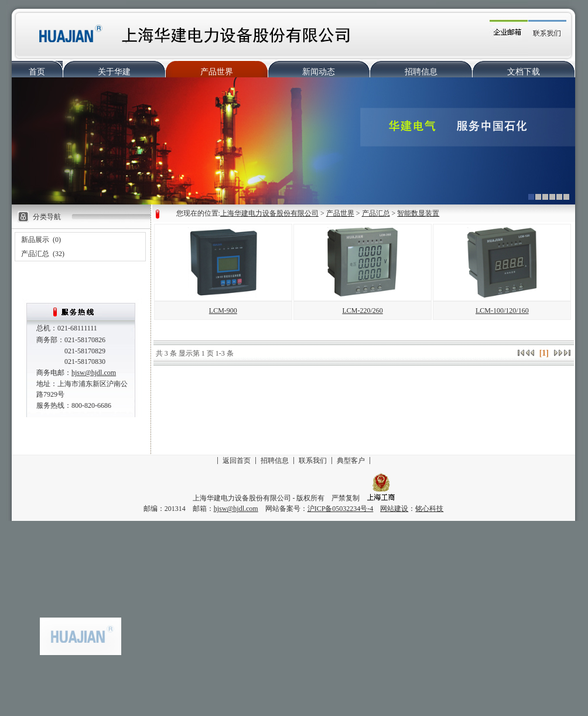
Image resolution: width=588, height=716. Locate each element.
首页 (37, 72)
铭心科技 (429, 509)
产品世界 (217, 72)
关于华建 (114, 72)
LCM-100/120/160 (502, 311)
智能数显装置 (418, 213)
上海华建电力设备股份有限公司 (269, 213)
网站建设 (394, 509)
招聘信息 (421, 72)
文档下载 (524, 72)
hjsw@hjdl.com (94, 373)
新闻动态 (319, 72)
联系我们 (313, 461)
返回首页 (237, 461)
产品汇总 (35, 254)
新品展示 (35, 240)
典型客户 (351, 461)
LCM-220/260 (362, 311)
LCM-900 (223, 311)
